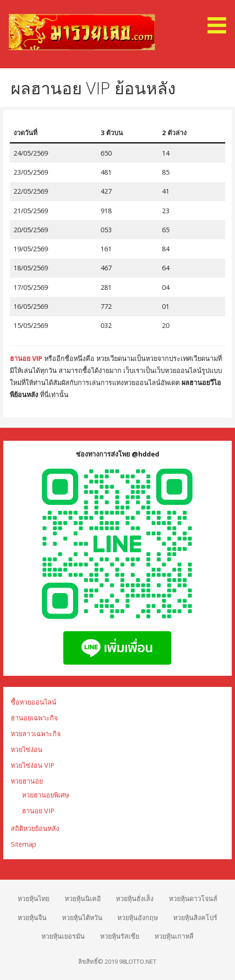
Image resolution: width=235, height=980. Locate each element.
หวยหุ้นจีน (32, 918)
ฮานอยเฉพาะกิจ (34, 718)
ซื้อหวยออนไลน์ (34, 702)
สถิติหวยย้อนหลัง (35, 828)
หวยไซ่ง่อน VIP (33, 765)
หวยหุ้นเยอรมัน (63, 936)
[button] (220, 18)
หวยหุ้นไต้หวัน (82, 918)
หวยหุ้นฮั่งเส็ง (135, 898)
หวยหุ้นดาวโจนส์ (193, 898)
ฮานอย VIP (26, 358)
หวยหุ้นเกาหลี (174, 936)
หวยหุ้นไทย (34, 898)
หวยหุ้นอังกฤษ (138, 918)
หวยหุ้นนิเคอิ (83, 898)
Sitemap (23, 844)
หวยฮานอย (27, 781)
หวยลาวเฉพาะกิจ (36, 734)
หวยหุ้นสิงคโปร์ (195, 918)
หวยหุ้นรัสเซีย (120, 936)
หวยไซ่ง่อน (27, 749)
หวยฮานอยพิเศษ (45, 795)
